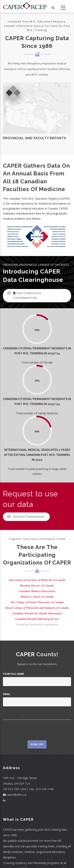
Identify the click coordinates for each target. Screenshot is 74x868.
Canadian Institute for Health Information (37, 613)
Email (7, 694)
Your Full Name (14, 674)
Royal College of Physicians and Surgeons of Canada (37, 608)
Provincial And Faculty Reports (35, 138)
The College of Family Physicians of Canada (37, 602)
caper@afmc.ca (15, 795)
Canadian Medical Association (37, 591)
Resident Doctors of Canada (37, 586)
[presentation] (33, 733)
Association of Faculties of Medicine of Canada (37, 580)
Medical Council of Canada (37, 597)
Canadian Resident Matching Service (37, 619)
